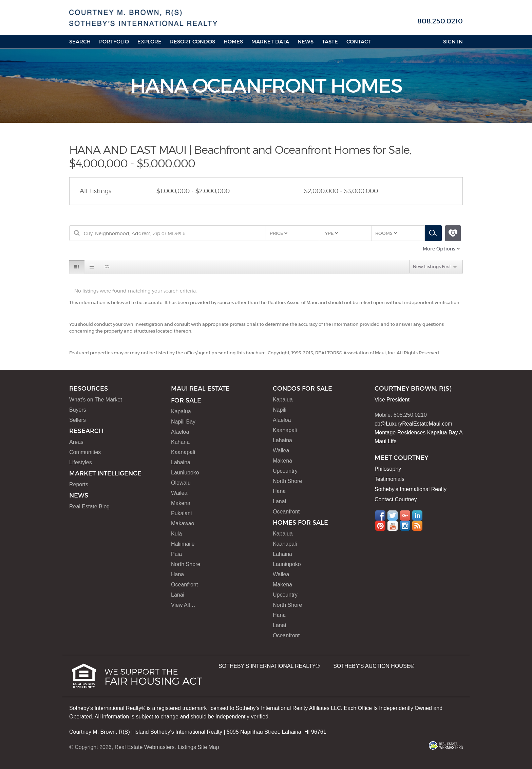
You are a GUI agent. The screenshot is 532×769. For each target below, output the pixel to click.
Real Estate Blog (89, 507)
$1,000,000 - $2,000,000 (193, 191)
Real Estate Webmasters (145, 747)
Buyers (78, 410)
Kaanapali (183, 452)
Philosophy (388, 469)
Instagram (405, 526)
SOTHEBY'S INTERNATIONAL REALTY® (269, 666)
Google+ (405, 515)
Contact (359, 42)
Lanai (178, 595)
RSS (417, 526)
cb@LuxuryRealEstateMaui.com (413, 424)
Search (80, 42)
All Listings (96, 191)
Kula (176, 534)
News (306, 42)
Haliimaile (183, 544)
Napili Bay (183, 422)
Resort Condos (193, 42)
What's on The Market (96, 400)
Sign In (453, 42)
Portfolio (114, 42)
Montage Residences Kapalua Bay (416, 433)
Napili (280, 410)
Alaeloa (180, 432)
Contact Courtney (396, 499)
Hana (177, 574)
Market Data (270, 42)
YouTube (393, 526)
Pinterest (380, 526)
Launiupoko (185, 473)
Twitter (393, 515)
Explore (149, 42)
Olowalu (181, 483)
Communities (85, 452)
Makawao (183, 523)
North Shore (186, 564)
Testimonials (389, 479)
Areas (76, 442)
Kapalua (181, 411)
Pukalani (181, 513)
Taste (330, 42)
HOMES (233, 42)
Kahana (180, 442)
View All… (183, 605)
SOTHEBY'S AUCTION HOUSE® (374, 666)
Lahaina (181, 462)
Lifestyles (81, 462)
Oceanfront (184, 585)
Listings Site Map (198, 747)
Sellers (78, 420)
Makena (181, 503)
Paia (176, 554)
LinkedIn (417, 515)
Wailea (179, 493)
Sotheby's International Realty (411, 489)
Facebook (380, 515)
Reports (79, 484)
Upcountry (285, 471)
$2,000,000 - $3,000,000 (341, 191)
